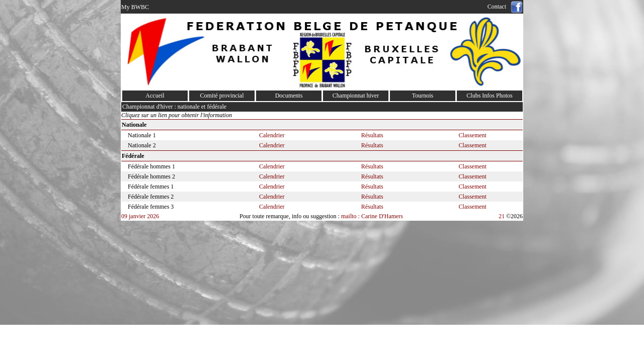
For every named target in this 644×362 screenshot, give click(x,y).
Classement (473, 135)
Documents (289, 96)
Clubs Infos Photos (489, 96)
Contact (498, 7)
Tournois (423, 96)
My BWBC (135, 7)
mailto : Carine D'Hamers (373, 216)
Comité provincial (222, 96)
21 (502, 216)
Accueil (155, 96)
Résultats (372, 135)
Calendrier (272, 135)
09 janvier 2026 (140, 216)
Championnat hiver (356, 96)
